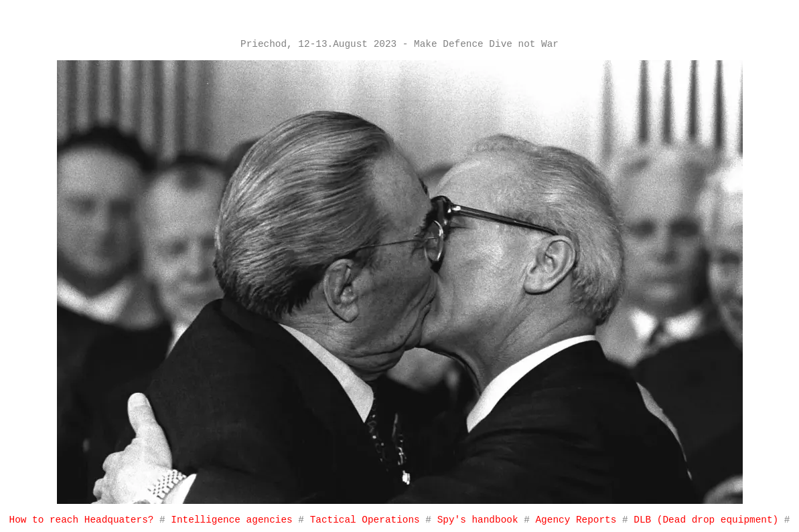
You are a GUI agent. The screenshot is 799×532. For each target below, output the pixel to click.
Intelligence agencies (231, 520)
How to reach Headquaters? (82, 520)
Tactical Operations (365, 520)
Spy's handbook (481, 520)
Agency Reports (579, 520)
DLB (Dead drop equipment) (706, 520)
